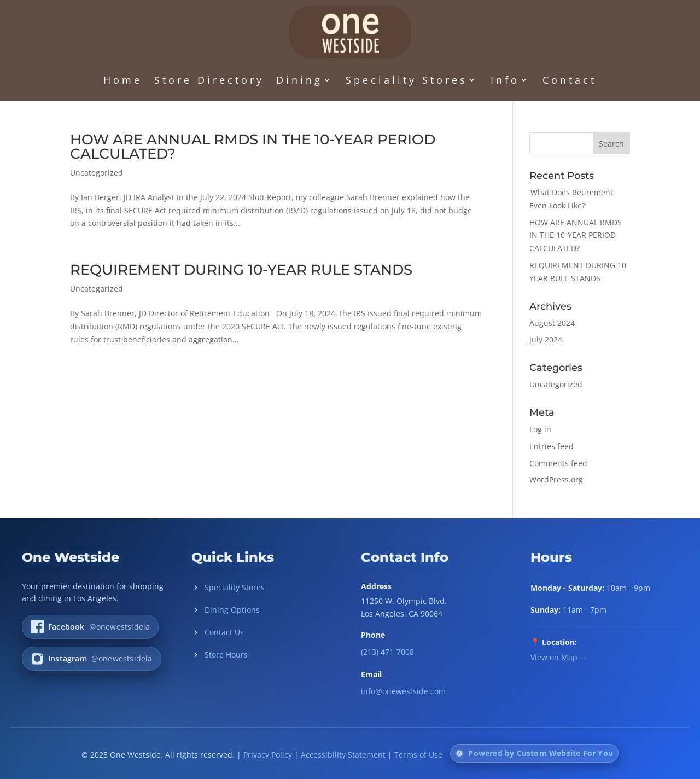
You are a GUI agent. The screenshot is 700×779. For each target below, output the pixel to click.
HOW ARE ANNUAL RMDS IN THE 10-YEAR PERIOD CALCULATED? (253, 147)
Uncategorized (97, 173)
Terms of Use (418, 755)
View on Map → (559, 657)
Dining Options (226, 610)
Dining (299, 80)
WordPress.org (556, 479)
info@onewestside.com (403, 691)
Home (123, 80)
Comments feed (558, 463)
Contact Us (218, 632)
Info (505, 80)
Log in (540, 429)
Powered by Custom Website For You (541, 753)
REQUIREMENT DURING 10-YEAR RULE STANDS (241, 270)
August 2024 (552, 323)
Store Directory (209, 80)
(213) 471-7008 (387, 652)
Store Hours (220, 655)
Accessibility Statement (343, 755)
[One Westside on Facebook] (90, 627)
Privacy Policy (268, 755)
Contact (570, 80)
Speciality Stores (407, 80)
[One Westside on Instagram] (92, 659)
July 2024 (546, 339)
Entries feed (552, 446)
